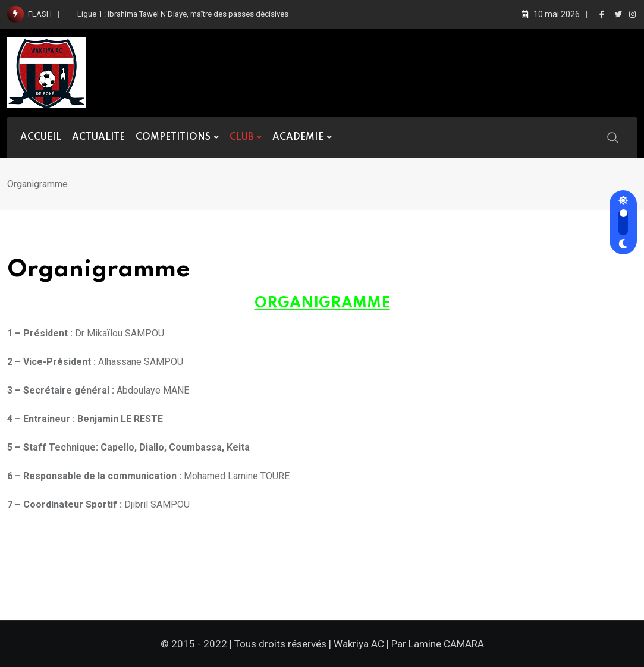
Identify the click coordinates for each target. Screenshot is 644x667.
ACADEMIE (298, 137)
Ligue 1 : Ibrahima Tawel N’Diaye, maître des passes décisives (183, 14)
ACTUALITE (98, 137)
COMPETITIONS (173, 137)
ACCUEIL (41, 137)
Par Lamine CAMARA (438, 644)
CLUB (241, 137)
